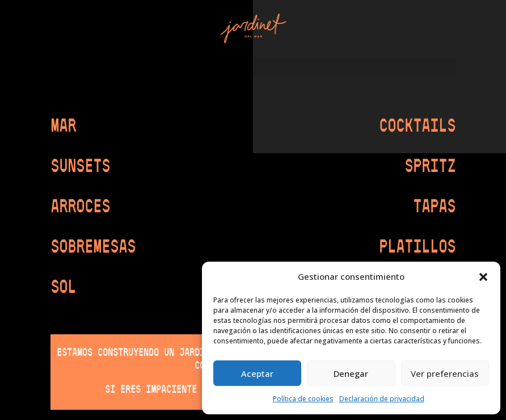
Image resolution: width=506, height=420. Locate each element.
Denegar (351, 373)
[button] (483, 277)
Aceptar (257, 373)
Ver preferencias (445, 373)
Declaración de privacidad (382, 399)
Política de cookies (303, 399)
